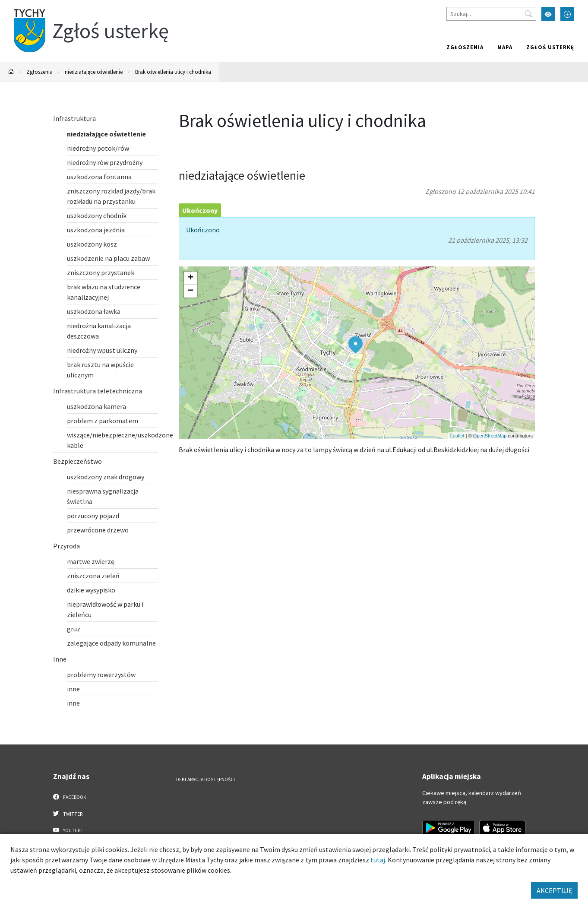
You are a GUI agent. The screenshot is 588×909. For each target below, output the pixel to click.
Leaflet (457, 436)
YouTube (68, 830)
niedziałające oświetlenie (94, 72)
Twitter (68, 814)
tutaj (378, 860)
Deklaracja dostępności (205, 779)
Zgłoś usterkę (550, 47)
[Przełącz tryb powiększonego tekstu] (567, 14)
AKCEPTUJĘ (554, 890)
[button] (356, 345)
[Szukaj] (491, 14)
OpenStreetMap (490, 436)
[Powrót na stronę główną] (11, 72)
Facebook (70, 797)
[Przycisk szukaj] (528, 14)
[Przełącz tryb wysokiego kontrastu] (548, 14)
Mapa (505, 47)
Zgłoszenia (465, 47)
